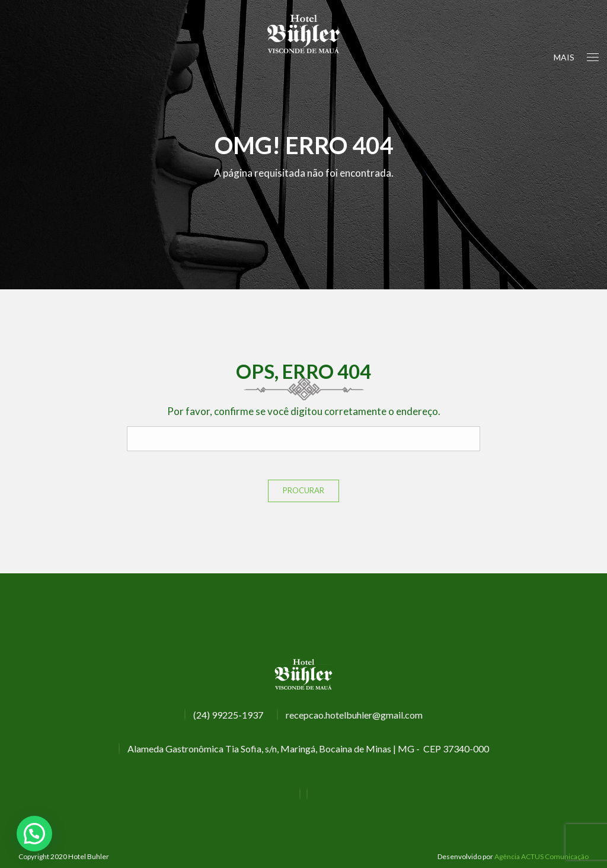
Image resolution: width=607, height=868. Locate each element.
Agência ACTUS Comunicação (541, 856)
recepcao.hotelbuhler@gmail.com (354, 715)
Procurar (303, 490)
